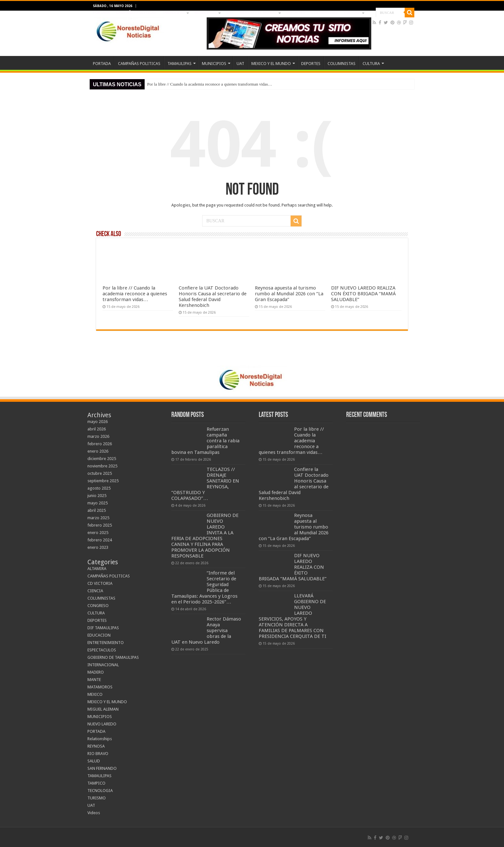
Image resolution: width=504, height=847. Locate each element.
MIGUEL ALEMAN (103, 709)
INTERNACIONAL (103, 665)
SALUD (94, 761)
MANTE (94, 680)
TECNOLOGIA (100, 791)
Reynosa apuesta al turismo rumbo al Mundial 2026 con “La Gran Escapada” (289, 294)
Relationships (100, 739)
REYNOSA (96, 746)
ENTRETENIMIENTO (106, 643)
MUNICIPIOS (206, 13)
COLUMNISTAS (324, 13)
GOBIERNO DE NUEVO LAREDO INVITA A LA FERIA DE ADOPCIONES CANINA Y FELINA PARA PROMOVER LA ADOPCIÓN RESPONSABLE (205, 536)
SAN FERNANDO (102, 768)
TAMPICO (96, 783)
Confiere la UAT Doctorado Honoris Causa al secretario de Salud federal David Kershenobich (213, 297)
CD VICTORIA (100, 583)
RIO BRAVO (98, 754)
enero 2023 (98, 547)
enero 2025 (98, 533)
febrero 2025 (100, 525)
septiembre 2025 (103, 481)
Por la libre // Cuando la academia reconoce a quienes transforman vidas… (210, 84)
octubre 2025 (100, 473)
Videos (94, 813)
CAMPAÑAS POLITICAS (136, 13)
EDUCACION (99, 635)
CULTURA (352, 13)
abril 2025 (97, 510)
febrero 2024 (100, 540)
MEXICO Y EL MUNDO (258, 13)
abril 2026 (97, 429)
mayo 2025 (98, 503)
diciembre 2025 (102, 459)
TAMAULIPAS (174, 13)
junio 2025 (97, 496)
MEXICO (95, 694)
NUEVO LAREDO (102, 724)
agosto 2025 (99, 488)
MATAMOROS (100, 687)
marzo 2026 (98, 436)
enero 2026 (98, 451)
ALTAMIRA (97, 569)
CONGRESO (98, 606)
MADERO (96, 672)
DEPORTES (296, 13)
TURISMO (97, 798)
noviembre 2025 (102, 466)
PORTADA (101, 13)
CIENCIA (95, 591)
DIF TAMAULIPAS (103, 628)
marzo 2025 (98, 518)
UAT (230, 13)
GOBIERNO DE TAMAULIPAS (113, 657)
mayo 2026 (98, 422)
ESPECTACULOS (102, 650)
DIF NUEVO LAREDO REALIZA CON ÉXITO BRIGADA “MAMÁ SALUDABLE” (363, 294)
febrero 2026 (100, 444)
